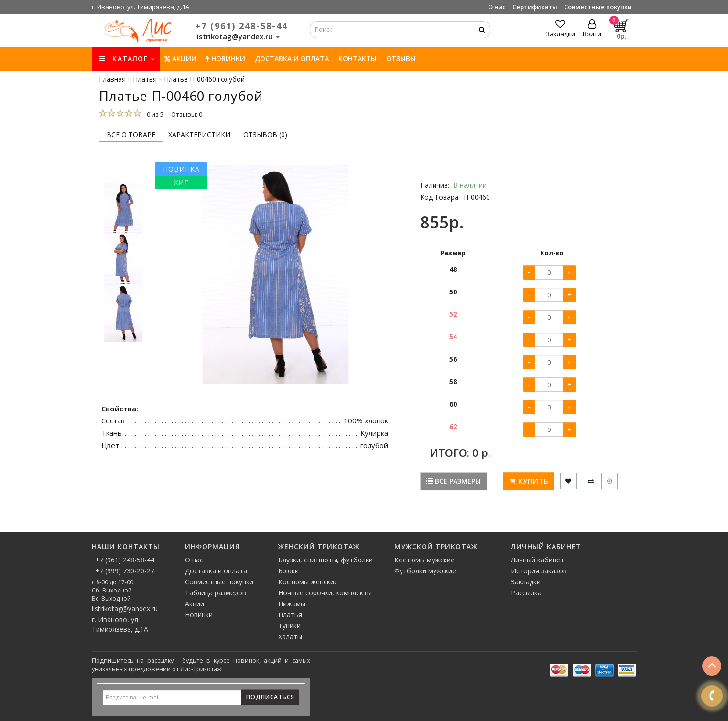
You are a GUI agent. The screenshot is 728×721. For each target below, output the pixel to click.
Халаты (290, 637)
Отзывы (401, 59)
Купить (529, 481)
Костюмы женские (308, 582)
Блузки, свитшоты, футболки (326, 560)
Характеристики (199, 135)
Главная (112, 79)
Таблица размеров (216, 593)
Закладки (526, 582)
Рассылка (526, 593)
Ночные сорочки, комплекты (325, 593)
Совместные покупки (598, 7)
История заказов (539, 571)
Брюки (288, 571)
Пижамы (292, 604)
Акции (180, 59)
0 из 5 (154, 114)
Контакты (358, 59)
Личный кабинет (538, 560)
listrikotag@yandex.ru (125, 608)
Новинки (199, 615)
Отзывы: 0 (187, 114)
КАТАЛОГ (127, 59)
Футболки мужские (425, 571)
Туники (289, 626)
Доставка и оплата (292, 59)
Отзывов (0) (265, 135)
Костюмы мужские (424, 560)
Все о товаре (131, 135)
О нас (497, 7)
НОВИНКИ (226, 59)
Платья (290, 615)
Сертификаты (535, 7)
